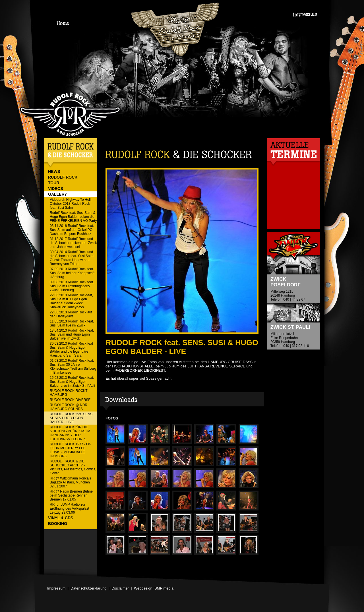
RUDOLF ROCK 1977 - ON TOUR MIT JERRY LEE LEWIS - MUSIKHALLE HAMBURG (71, 450)
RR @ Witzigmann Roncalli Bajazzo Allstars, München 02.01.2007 (70, 482)
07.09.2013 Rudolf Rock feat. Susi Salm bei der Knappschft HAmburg (72, 273)
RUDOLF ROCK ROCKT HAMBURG (69, 393)
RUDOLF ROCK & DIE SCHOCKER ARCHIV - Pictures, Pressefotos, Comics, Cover (73, 467)
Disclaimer (120, 588)
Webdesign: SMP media (154, 588)
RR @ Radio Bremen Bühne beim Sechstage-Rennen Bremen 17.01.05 (71, 495)
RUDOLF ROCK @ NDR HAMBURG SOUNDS (69, 407)
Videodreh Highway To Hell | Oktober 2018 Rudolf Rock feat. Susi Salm (71, 204)
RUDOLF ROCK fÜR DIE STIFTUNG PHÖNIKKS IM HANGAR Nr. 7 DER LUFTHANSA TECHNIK (70, 433)
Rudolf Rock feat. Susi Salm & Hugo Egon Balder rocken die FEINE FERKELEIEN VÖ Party (73, 217)
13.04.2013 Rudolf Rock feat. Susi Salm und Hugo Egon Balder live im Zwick (72, 334)
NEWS (54, 171)
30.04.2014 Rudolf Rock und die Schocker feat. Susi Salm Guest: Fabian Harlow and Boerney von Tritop (72, 258)
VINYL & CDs (61, 518)
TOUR (54, 183)
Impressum (56, 588)
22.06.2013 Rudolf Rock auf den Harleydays (71, 314)
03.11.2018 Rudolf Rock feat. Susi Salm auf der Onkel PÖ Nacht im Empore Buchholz (72, 230)
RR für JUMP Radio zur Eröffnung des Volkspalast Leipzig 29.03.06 (70, 508)
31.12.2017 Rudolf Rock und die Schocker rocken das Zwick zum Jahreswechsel (73, 243)
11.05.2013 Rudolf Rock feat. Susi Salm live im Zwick (72, 323)
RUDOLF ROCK (63, 177)
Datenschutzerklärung (88, 588)
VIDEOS (56, 189)
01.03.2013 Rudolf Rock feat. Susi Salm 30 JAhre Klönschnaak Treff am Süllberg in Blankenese (73, 367)
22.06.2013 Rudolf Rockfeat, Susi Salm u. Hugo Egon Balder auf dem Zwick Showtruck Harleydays (71, 301)
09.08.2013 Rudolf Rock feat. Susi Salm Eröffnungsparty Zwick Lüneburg (72, 286)
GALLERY (57, 194)
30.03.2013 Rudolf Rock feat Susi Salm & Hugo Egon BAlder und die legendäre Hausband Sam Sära (71, 350)
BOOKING (58, 524)
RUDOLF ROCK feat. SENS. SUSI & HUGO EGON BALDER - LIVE (72, 418)
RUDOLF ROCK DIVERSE (70, 400)
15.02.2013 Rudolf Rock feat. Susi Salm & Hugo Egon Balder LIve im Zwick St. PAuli (72, 382)
